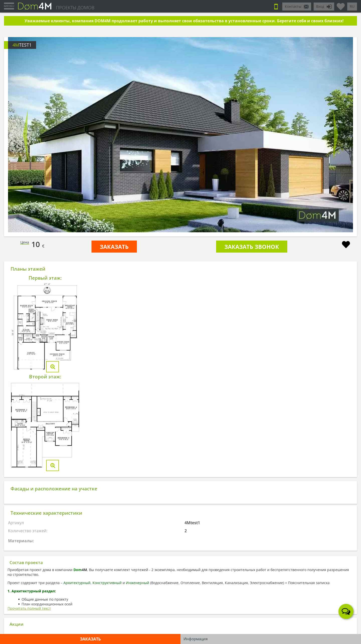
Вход (320, 6)
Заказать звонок (252, 247)
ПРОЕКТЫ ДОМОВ (75, 8)
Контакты (293, 6)
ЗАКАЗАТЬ (114, 247)
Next (336, 135)
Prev (25, 135)
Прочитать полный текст (29, 608)
